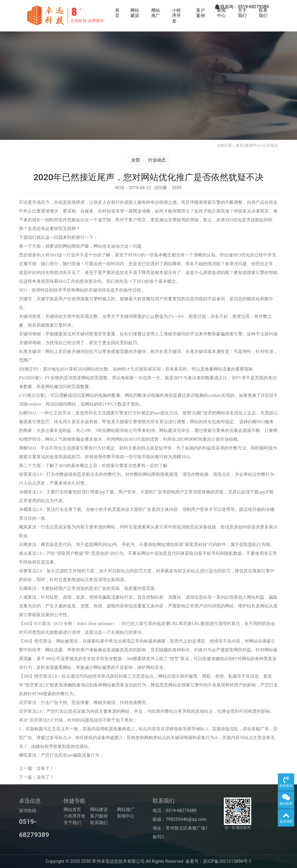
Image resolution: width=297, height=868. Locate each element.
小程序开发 (176, 15)
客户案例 (201, 13)
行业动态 (157, 160)
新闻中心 (221, 13)
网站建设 (135, 13)
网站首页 (72, 809)
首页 (117, 13)
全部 (136, 160)
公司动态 (270, 145)
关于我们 (242, 13)
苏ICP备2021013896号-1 (227, 861)
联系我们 (263, 13)
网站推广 (156, 13)
